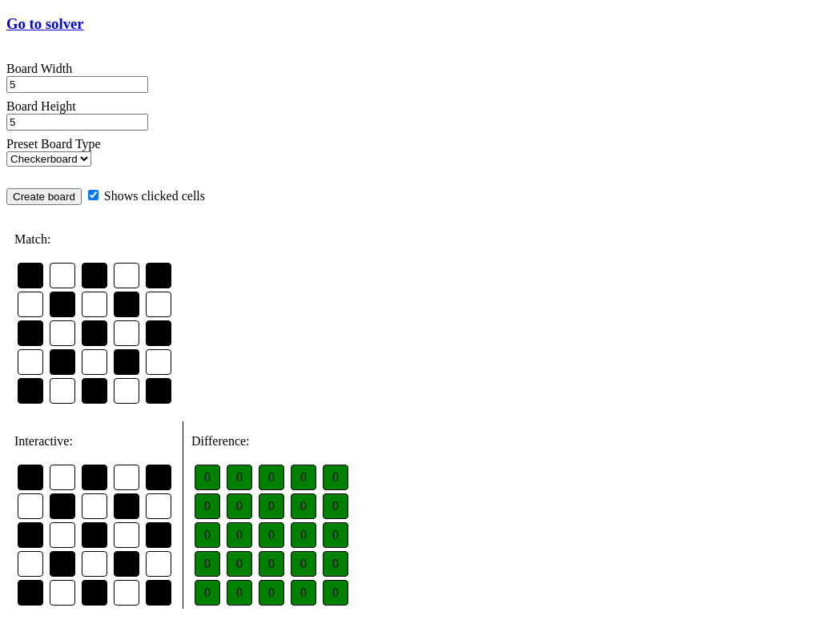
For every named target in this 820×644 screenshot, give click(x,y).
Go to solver (45, 24)
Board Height (41, 106)
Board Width (39, 68)
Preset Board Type (54, 144)
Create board (44, 197)
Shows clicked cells (147, 196)
